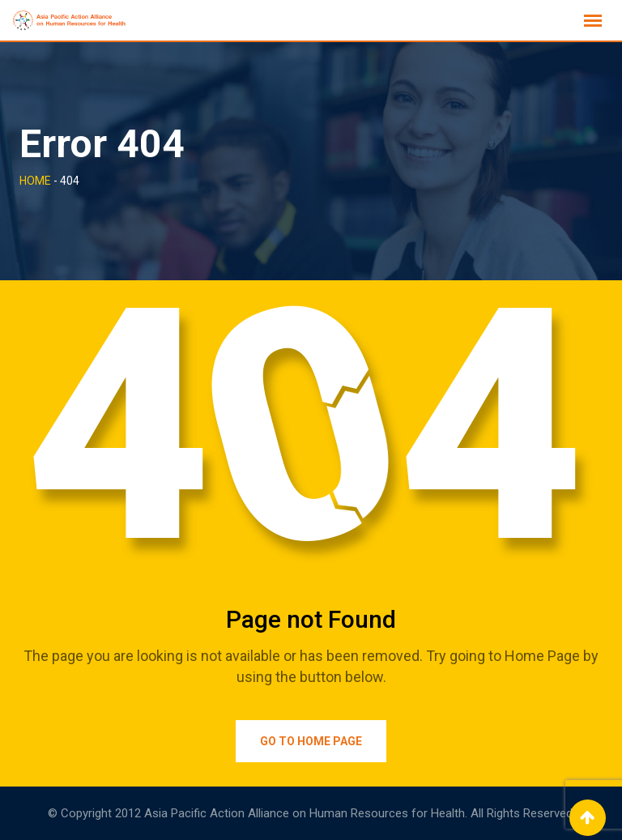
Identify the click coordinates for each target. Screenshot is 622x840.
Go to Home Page (311, 741)
